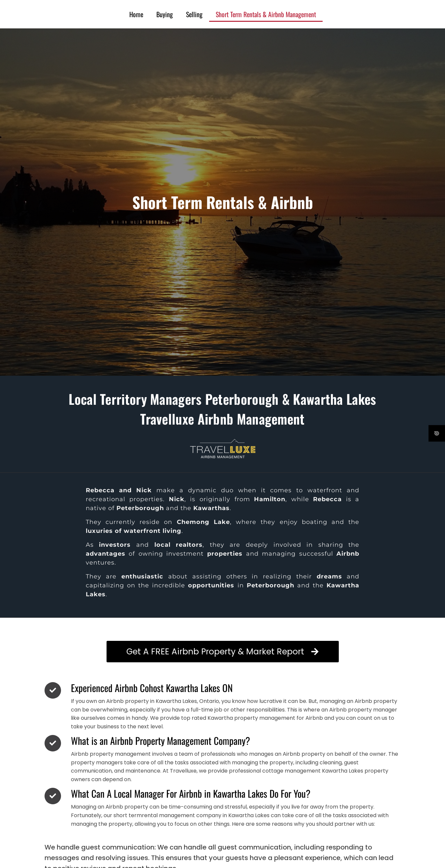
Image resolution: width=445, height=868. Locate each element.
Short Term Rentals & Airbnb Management (266, 14)
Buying (165, 14)
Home (136, 14)
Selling (194, 14)
